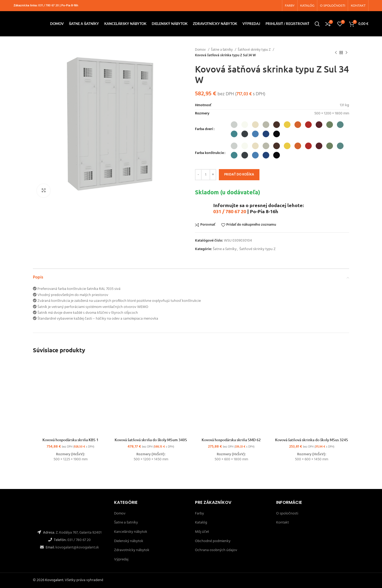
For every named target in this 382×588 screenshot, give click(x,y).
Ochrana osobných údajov (216, 550)
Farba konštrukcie (209, 153)
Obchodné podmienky (213, 541)
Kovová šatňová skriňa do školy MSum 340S (151, 440)
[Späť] (336, 53)
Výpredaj (121, 559)
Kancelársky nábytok (131, 532)
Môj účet (202, 532)
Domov (201, 50)
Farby (199, 514)
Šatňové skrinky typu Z (255, 50)
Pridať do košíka (239, 175)
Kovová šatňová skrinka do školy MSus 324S (312, 440)
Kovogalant (54, 580)
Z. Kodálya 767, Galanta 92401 (79, 533)
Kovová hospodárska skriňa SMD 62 (231, 440)
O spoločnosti (287, 514)
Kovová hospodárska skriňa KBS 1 (70, 440)
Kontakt (283, 523)
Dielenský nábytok (129, 541)
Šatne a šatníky (222, 50)
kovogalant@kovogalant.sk (77, 548)
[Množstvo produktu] (206, 175)
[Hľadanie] (317, 24)
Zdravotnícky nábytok (132, 550)
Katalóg (201, 523)
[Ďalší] (346, 53)
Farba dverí (204, 129)
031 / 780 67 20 (49, 6)
